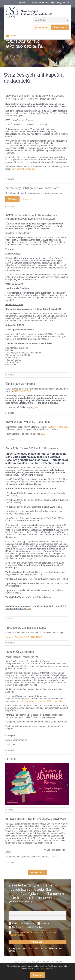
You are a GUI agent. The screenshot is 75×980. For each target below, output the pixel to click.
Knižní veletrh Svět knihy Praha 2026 (28, 422)
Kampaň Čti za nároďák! (20, 652)
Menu (14, 35)
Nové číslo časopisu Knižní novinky (28, 927)
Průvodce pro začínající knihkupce (26, 628)
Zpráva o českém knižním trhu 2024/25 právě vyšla (36, 819)
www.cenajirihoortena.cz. (23, 169)
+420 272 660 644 (41, 3)
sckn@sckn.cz (62, 3)
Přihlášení (12, 199)
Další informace (46, 968)
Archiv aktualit (37, 872)
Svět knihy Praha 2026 (58, 427)
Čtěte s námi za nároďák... (21, 384)
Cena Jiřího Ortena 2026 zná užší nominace (32, 448)
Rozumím (38, 975)
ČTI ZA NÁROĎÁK (22, 391)
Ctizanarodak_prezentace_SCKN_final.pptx (42, 701)
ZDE (37, 407)
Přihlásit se (61, 27)
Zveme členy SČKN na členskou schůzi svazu (33, 188)
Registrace (43, 27)
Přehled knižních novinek (23, 923)
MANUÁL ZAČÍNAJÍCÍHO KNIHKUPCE (24, 637)
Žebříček (45, 923)
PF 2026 (10, 759)
